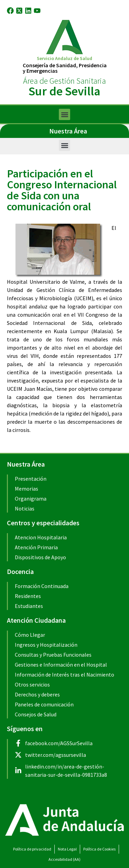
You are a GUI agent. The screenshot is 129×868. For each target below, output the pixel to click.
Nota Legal (67, 849)
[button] (64, 114)
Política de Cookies (99, 849)
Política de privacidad (32, 849)
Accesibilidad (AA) (64, 859)
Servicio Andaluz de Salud (64, 58)
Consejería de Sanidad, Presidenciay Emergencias (65, 68)
